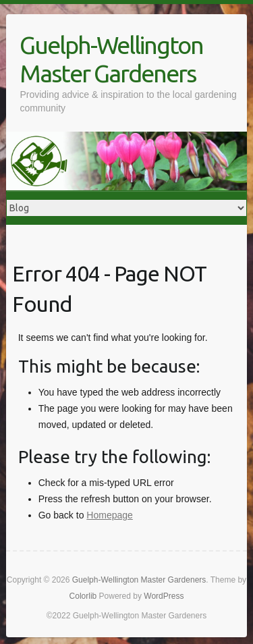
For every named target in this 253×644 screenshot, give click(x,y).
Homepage (110, 515)
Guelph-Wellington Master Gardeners (111, 59)
